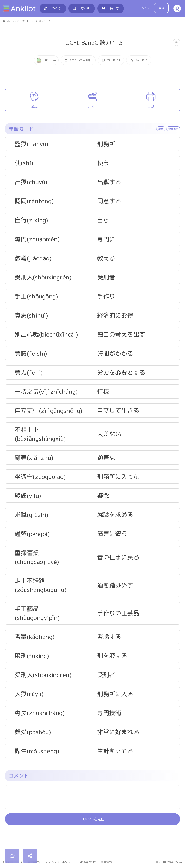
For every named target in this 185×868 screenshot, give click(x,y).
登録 (161, 8)
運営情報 (106, 862)
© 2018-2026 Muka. (169, 862)
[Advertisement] (92, 97)
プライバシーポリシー (59, 862)
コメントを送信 (92, 842)
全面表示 (173, 151)
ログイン (145, 8)
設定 (161, 151)
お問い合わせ (87, 862)
